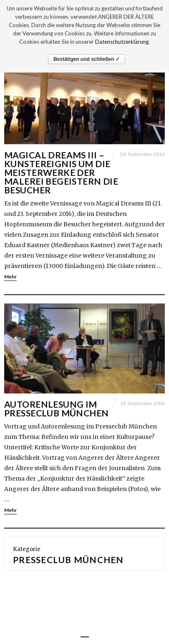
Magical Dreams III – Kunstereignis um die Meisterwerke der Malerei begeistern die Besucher (61, 172)
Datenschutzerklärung (122, 42)
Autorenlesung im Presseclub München (57, 408)
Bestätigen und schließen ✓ (87, 59)
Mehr (10, 277)
